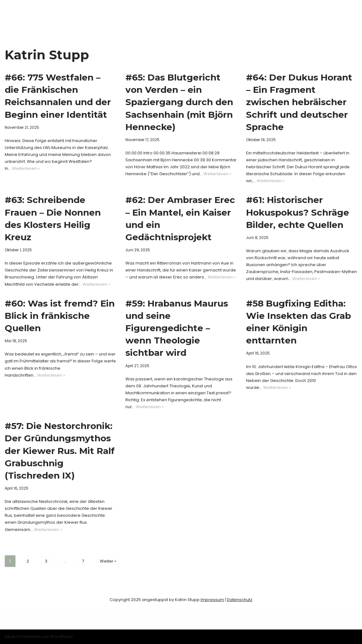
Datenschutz (240, 600)
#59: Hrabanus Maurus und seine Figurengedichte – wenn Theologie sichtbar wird (177, 328)
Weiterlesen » (26, 168)
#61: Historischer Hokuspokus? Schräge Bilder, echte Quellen (298, 212)
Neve (10, 637)
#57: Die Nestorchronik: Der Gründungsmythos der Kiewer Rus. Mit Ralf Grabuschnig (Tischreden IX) (60, 451)
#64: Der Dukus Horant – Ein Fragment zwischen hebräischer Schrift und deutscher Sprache (299, 102)
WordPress (62, 637)
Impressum (147, 22)
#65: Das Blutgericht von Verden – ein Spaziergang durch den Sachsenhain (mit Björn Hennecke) (179, 102)
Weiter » (108, 561)
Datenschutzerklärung (206, 22)
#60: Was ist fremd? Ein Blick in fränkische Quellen (60, 316)
